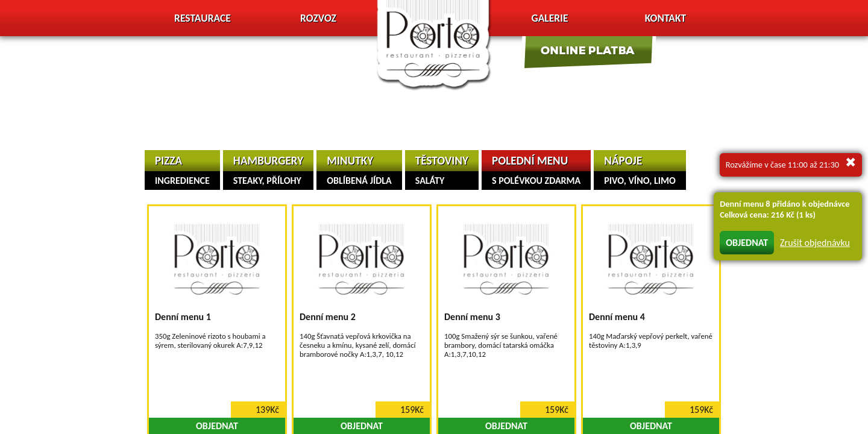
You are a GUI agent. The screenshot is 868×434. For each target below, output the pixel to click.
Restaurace (203, 18)
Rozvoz (318, 18)
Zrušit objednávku (815, 243)
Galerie (549, 18)
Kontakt (666, 18)
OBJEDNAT (747, 243)
